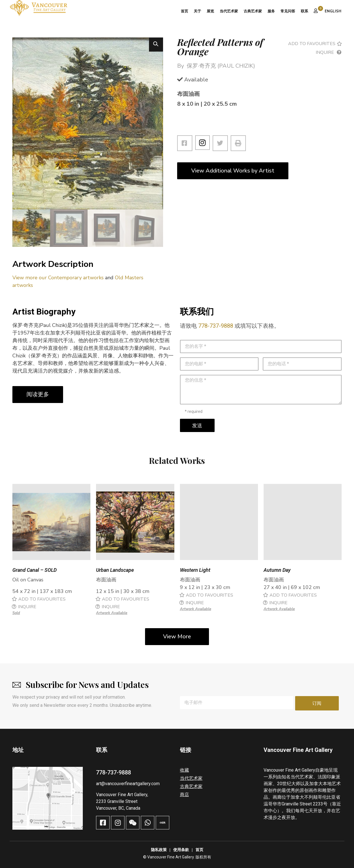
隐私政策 (159, 850)
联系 (304, 11)
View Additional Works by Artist (233, 171)
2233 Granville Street (117, 801)
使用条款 (181, 850)
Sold (16, 614)
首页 (184, 11)
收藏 (184, 770)
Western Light (195, 571)
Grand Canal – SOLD (34, 571)
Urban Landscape (115, 571)
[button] (156, 45)
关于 (197, 11)
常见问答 (288, 11)
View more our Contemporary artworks (58, 278)
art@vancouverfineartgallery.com (128, 783)
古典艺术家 (253, 11)
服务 (271, 11)
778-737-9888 (216, 327)
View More (177, 637)
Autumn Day (277, 571)
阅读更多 (38, 395)
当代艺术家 (229, 11)
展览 (210, 11)
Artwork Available (112, 614)
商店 (184, 794)
